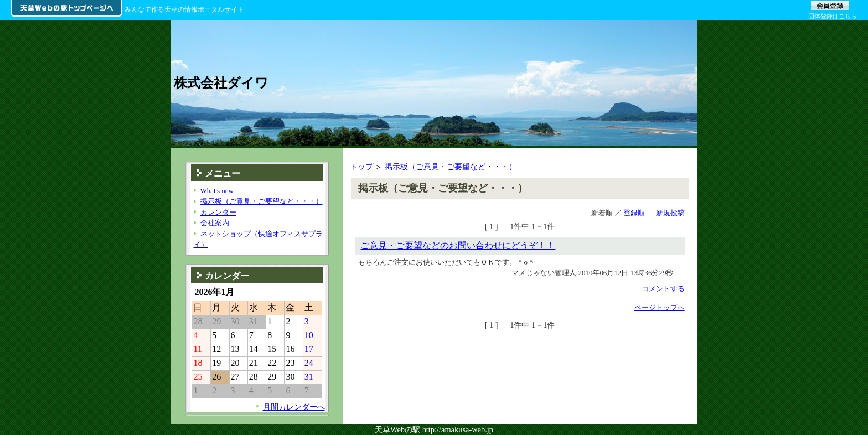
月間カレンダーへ (294, 407)
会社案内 (215, 223)
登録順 (634, 213)
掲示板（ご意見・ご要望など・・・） (451, 167)
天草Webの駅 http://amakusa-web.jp (434, 429)
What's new (217, 191)
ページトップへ (660, 307)
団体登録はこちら (833, 16)
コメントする (663, 289)
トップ (361, 167)
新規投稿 (670, 213)
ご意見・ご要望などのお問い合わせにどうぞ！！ (458, 245)
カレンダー (218, 212)
